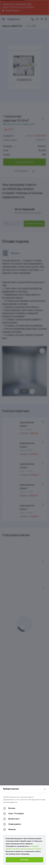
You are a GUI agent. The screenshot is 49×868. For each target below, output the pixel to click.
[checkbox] (9, 809)
